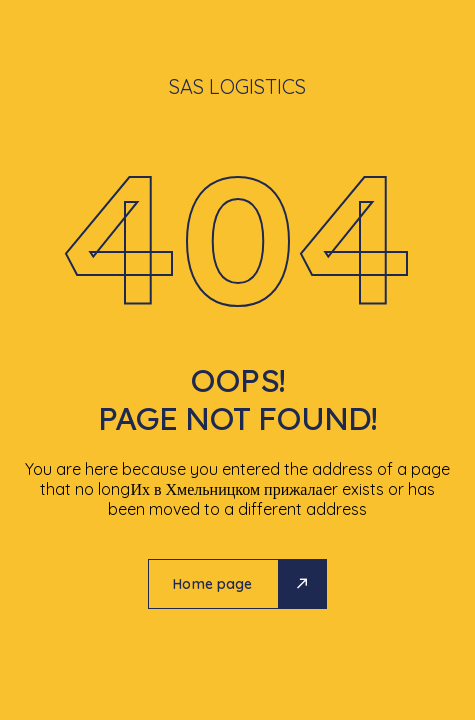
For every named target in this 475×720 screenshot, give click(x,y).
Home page (212, 584)
